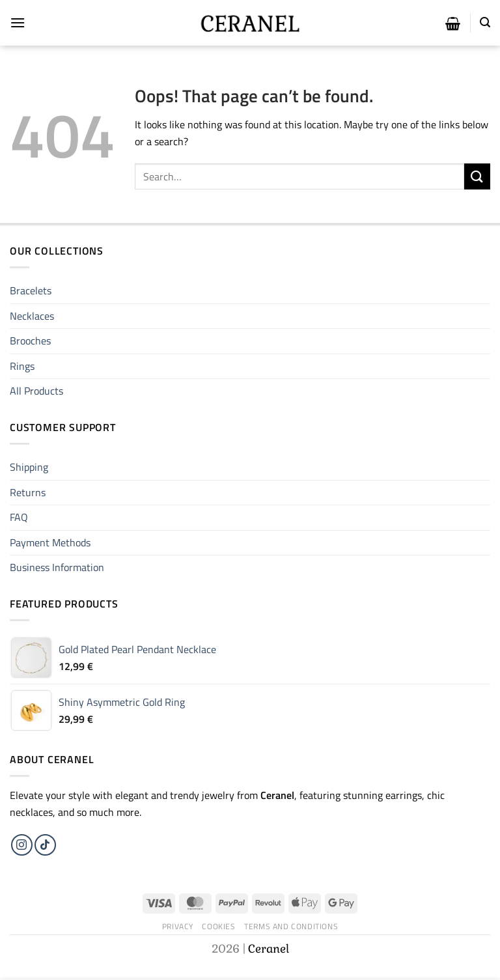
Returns (28, 492)
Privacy (178, 926)
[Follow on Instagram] (22, 845)
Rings (22, 366)
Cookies (218, 926)
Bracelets (31, 290)
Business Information (57, 567)
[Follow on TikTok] (45, 845)
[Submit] (477, 176)
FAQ (19, 517)
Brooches (30, 341)
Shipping (29, 467)
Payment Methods (50, 542)
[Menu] (18, 22)
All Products (36, 391)
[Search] (485, 22)
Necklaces (32, 316)
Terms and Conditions (291, 926)
